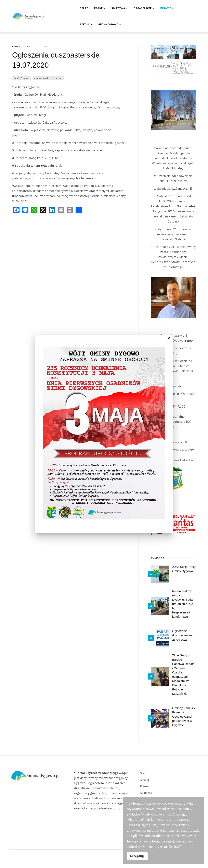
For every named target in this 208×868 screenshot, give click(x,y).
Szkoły (86, 24)
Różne (100, 8)
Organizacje (144, 8)
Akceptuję (137, 856)
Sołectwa (119, 8)
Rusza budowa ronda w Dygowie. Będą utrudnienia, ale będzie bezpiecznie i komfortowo (183, 604)
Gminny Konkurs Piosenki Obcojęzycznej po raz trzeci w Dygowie (184, 717)
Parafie (167, 8)
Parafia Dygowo (21, 78)
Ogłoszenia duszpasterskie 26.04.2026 (182, 635)
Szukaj (144, 780)
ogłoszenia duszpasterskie (49, 78)
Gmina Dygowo (110, 24)
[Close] (169, 338)
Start (84, 8)
